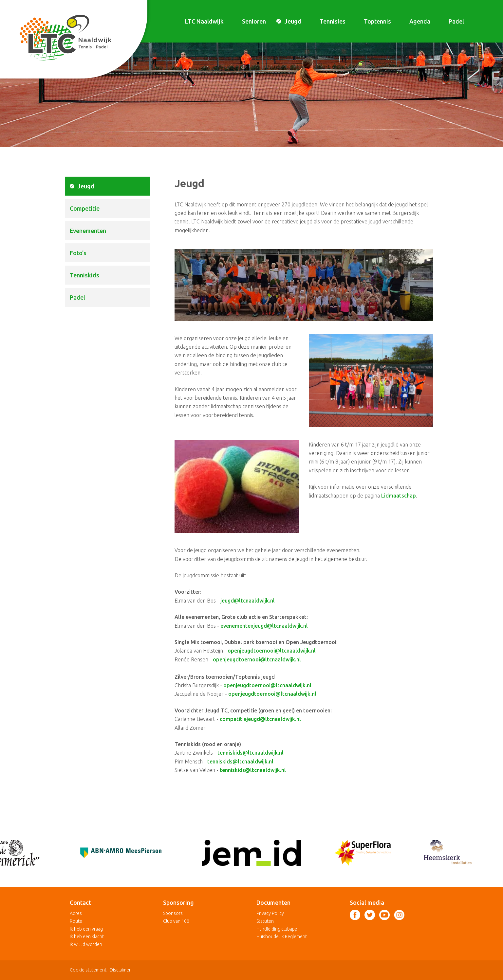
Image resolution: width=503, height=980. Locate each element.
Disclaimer (120, 970)
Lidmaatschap (399, 496)
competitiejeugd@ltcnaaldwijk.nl (260, 719)
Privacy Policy (270, 913)
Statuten (265, 921)
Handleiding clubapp (277, 929)
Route (76, 921)
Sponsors (173, 913)
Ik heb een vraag (86, 929)
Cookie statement (88, 970)
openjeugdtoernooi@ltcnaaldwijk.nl (272, 651)
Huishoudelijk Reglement (282, 936)
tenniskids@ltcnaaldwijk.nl (251, 753)
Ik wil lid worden (86, 944)
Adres (76, 913)
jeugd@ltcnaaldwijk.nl (248, 601)
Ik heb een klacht (87, 936)
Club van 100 (176, 921)
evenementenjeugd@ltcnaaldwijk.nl (264, 626)
